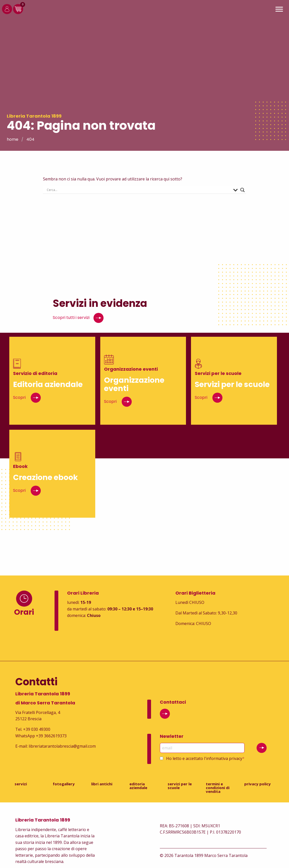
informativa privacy (224, 758)
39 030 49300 (38, 729)
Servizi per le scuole (180, 786)
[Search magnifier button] (243, 190)
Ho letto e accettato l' (205, 758)
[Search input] (139, 190)
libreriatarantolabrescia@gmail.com (62, 746)
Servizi (21, 784)
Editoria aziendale (138, 786)
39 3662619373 (53, 736)
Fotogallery (64, 784)
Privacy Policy (257, 784)
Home (13, 139)
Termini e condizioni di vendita (218, 788)
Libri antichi (102, 784)
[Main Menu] (279, 10)
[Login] (7, 13)
